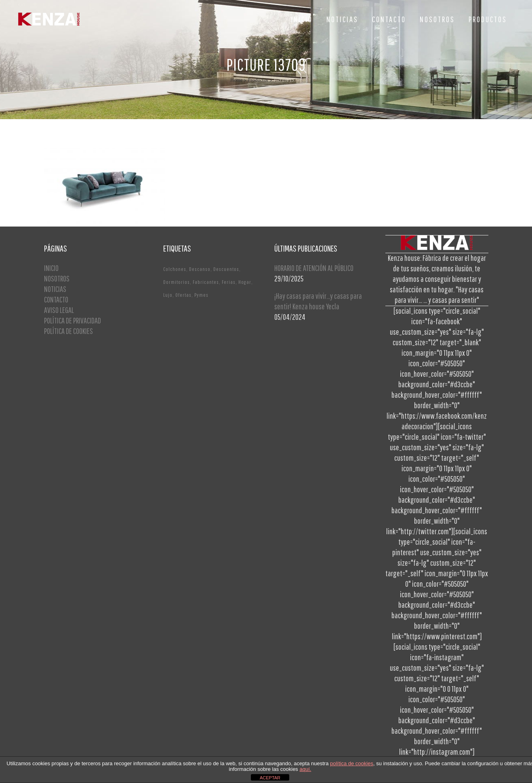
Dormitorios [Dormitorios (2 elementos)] (177, 282)
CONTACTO (56, 299)
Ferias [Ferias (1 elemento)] (229, 282)
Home (236, 80)
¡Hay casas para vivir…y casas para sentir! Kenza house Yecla (318, 301)
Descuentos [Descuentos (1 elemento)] (226, 269)
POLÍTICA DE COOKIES (68, 331)
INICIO (51, 268)
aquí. (305, 769)
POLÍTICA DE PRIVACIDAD (73, 320)
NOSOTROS (57, 278)
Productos (258, 80)
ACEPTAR (270, 778)
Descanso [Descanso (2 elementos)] (200, 269)
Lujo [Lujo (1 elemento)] (168, 295)
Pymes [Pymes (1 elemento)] (201, 295)
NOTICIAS (55, 289)
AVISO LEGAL (59, 310)
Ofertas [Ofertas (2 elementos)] (183, 295)
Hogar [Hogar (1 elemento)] (245, 282)
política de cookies (352, 763)
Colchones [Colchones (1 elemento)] (175, 269)
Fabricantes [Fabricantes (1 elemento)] (206, 282)
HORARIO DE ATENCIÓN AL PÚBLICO (314, 268)
